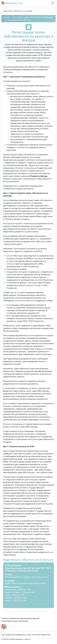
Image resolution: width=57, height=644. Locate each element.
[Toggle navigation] (53, 3)
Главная (6, 17)
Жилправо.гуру (12, 3)
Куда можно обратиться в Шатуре (18, 11)
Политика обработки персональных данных (20, 618)
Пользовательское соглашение (15, 621)
